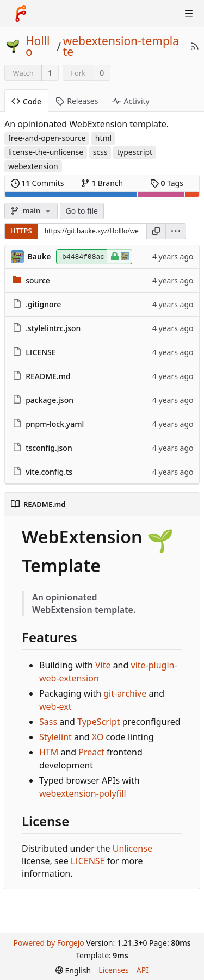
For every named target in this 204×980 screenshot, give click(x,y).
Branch (102, 183)
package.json (50, 400)
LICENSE (41, 352)
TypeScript (98, 722)
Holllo (38, 46)
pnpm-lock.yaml (55, 424)
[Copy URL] (156, 231)
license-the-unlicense (46, 152)
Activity (131, 101)
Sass (48, 722)
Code (26, 101)
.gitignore (43, 304)
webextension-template (121, 46)
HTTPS (21, 231)
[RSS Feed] (195, 46)
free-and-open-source (47, 138)
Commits (38, 183)
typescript (135, 152)
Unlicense (132, 848)
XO (98, 737)
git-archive (125, 693)
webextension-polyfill (83, 793)
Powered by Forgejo (48, 943)
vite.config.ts (49, 472)
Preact (91, 752)
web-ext (55, 706)
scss (100, 152)
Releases (77, 101)
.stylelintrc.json (53, 328)
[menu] (176, 231)
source (38, 280)
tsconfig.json (49, 448)
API (143, 970)
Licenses (114, 970)
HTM (49, 752)
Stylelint (55, 737)
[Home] (21, 14)
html (103, 138)
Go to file (82, 211)
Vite (103, 665)
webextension (33, 166)
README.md (48, 376)
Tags (167, 183)
